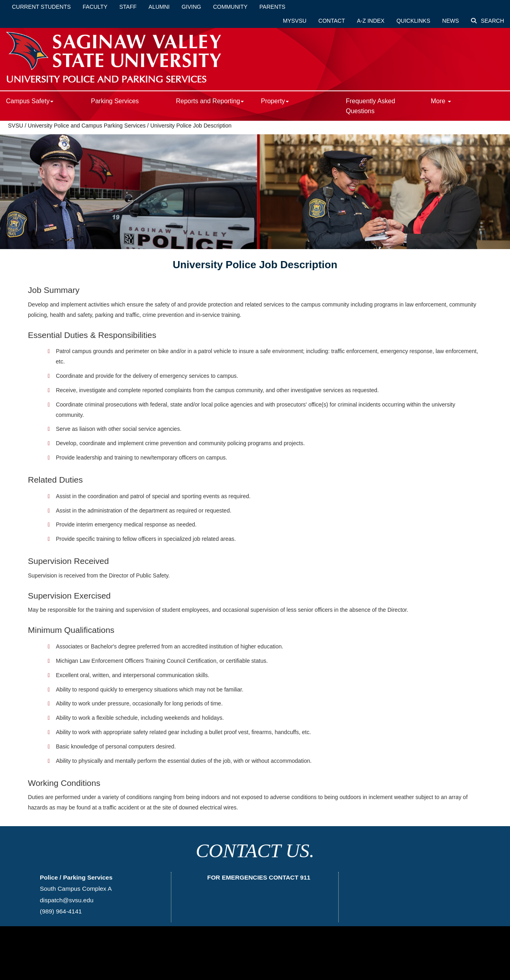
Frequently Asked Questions (371, 106)
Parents (272, 7)
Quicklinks (413, 21)
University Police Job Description (191, 126)
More (441, 101)
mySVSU (295, 21)
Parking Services (115, 101)
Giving (191, 7)
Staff (128, 7)
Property (275, 101)
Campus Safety (30, 101)
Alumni (159, 7)
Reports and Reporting (210, 101)
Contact (332, 21)
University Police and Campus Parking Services (87, 126)
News (451, 21)
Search (487, 21)
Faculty (95, 7)
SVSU (16, 126)
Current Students (41, 7)
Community (230, 7)
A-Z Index (371, 21)
